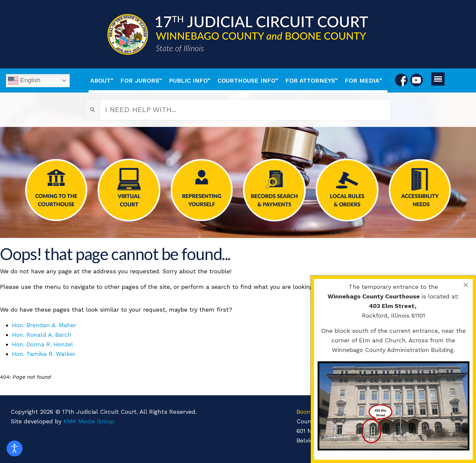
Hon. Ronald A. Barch (42, 335)
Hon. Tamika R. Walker (44, 354)
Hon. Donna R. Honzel (42, 344)
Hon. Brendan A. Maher (44, 325)
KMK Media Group (89, 421)
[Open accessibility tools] (15, 448)
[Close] (466, 285)
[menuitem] (104, 80)
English (24, 81)
